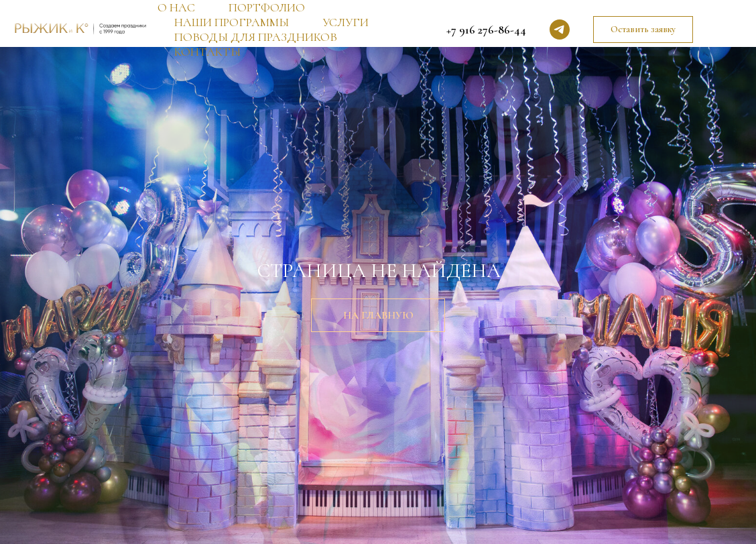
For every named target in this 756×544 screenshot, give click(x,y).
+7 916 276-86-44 (486, 30)
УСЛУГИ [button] (345, 22)
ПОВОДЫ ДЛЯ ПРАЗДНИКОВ (256, 37)
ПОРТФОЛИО (267, 7)
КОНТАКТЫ (207, 52)
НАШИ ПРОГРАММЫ (232, 22)
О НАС (176, 7)
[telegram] (560, 30)
